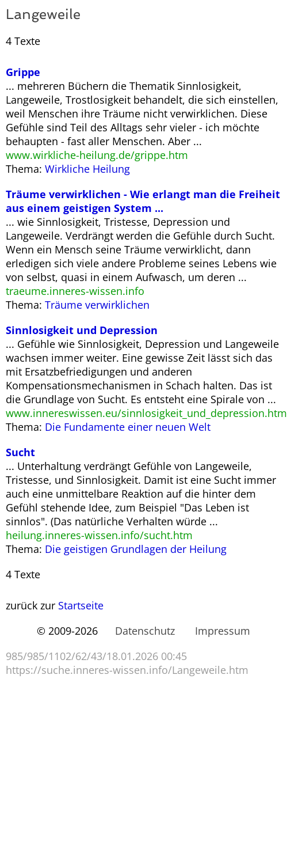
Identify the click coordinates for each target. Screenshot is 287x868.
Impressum (223, 631)
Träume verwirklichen (97, 305)
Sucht (20, 452)
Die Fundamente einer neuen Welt (128, 427)
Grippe (23, 72)
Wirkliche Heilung (87, 169)
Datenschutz (145, 631)
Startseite (81, 605)
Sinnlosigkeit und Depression (82, 330)
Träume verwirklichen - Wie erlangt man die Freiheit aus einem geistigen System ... (143, 201)
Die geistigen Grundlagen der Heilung (136, 549)
